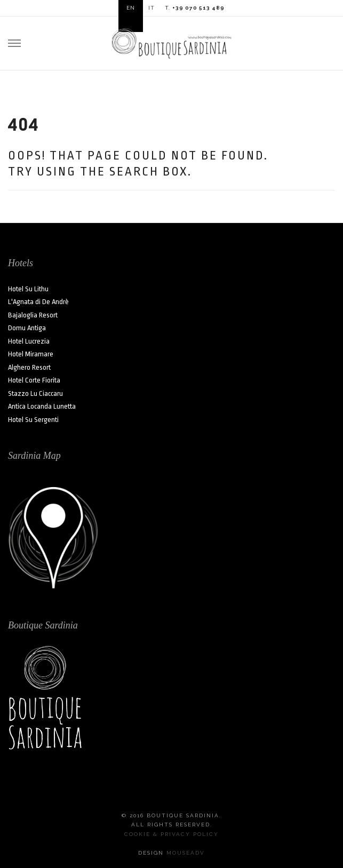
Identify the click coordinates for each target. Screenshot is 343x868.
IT (151, 8)
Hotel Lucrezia (29, 341)
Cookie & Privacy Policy (171, 834)
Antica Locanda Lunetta (42, 406)
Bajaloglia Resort (33, 315)
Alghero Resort (29, 367)
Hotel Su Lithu (28, 289)
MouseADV (186, 853)
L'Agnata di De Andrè (38, 302)
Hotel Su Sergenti (33, 420)
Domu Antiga (27, 328)
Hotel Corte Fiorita (34, 380)
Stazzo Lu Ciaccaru (35, 393)
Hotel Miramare (31, 354)
